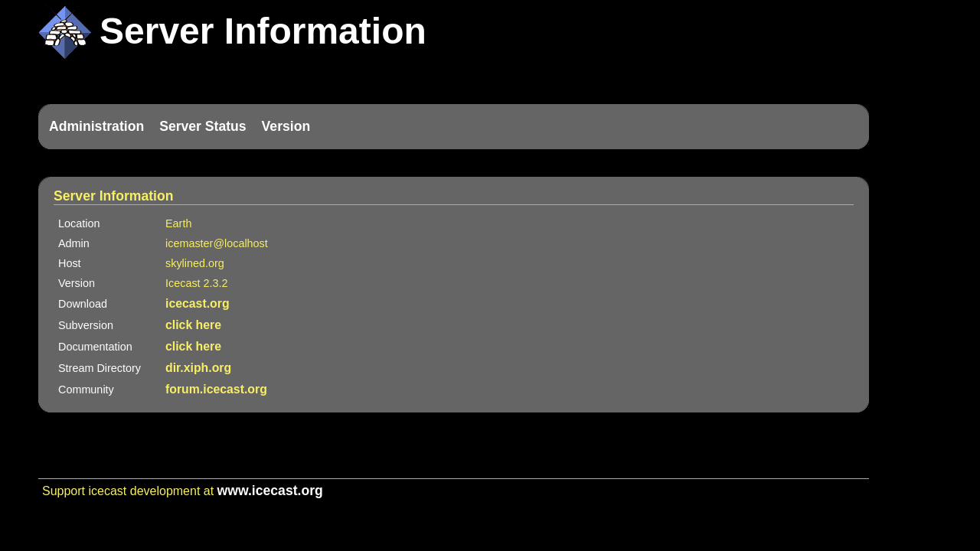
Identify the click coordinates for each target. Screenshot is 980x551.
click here (193, 325)
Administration (96, 126)
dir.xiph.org (198, 368)
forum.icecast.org (216, 389)
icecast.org (198, 303)
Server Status (203, 126)
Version (286, 126)
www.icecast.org (270, 491)
